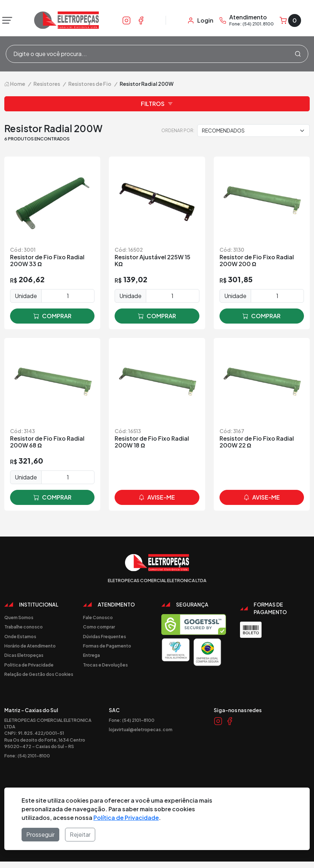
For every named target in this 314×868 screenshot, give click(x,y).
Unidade (26, 296)
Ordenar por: (178, 130)
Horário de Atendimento (30, 646)
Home (15, 84)
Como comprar (99, 627)
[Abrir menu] (5, 20)
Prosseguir (40, 834)
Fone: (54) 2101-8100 (27, 756)
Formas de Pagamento (107, 646)
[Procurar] (298, 54)
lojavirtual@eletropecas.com (141, 729)
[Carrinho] (290, 20)
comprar (52, 316)
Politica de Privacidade (29, 665)
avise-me (157, 497)
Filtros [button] (157, 104)
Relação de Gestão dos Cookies (39, 674)
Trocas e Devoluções (105, 665)
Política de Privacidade (126, 818)
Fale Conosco (98, 617)
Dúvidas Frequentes (105, 636)
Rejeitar (80, 834)
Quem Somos (19, 617)
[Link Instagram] (126, 20)
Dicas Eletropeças (24, 655)
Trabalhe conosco (24, 627)
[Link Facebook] (141, 20)
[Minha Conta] (200, 20)
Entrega (91, 655)
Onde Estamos (20, 636)
